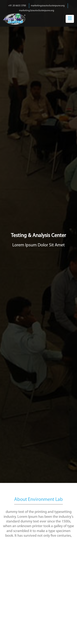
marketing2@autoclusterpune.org (37, 11)
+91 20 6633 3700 (17, 6)
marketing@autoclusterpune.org (48, 6)
